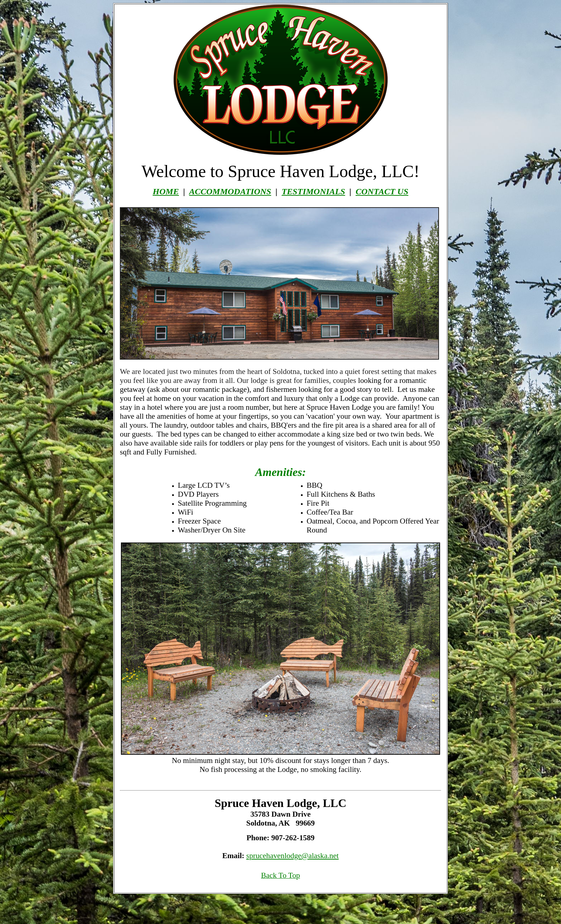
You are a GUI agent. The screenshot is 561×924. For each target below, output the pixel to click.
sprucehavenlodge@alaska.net (292, 856)
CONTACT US (382, 191)
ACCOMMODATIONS (230, 191)
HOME (166, 191)
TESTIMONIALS (313, 191)
